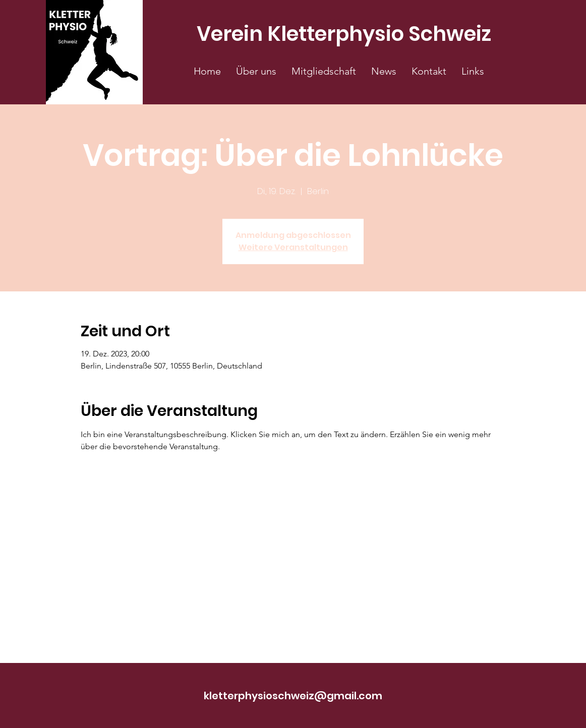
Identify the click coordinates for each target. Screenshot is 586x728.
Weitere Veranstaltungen (293, 247)
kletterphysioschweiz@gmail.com (293, 696)
